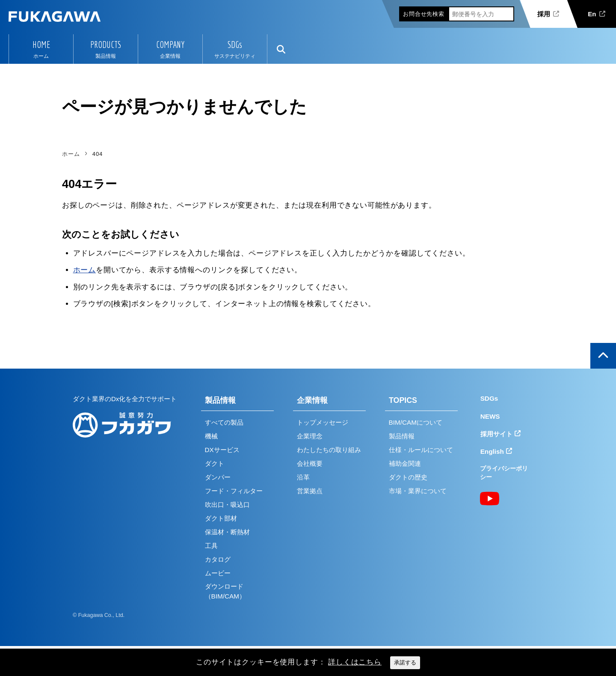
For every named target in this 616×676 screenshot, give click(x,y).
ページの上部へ (603, 356)
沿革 (303, 477)
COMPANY (170, 45)
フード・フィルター (234, 491)
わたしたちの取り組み (329, 450)
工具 (211, 546)
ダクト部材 (221, 518)
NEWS (490, 416)
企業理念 (310, 436)
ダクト (215, 463)
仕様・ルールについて (421, 450)
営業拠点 (310, 491)
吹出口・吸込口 (227, 505)
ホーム (85, 270)
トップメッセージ (323, 422)
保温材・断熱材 (227, 532)
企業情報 (312, 400)
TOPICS (403, 400)
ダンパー (218, 477)
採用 (544, 14)
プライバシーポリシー (504, 473)
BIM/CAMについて (416, 422)
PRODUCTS (106, 45)
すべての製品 (224, 422)
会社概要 (310, 463)
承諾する (405, 663)
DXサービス (222, 450)
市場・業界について (418, 491)
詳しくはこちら (355, 662)
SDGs (235, 45)
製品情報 (220, 400)
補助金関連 (405, 463)
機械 (211, 436)
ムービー (218, 573)
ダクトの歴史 (408, 477)
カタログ (218, 559)
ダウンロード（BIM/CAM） (225, 591)
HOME (41, 45)
